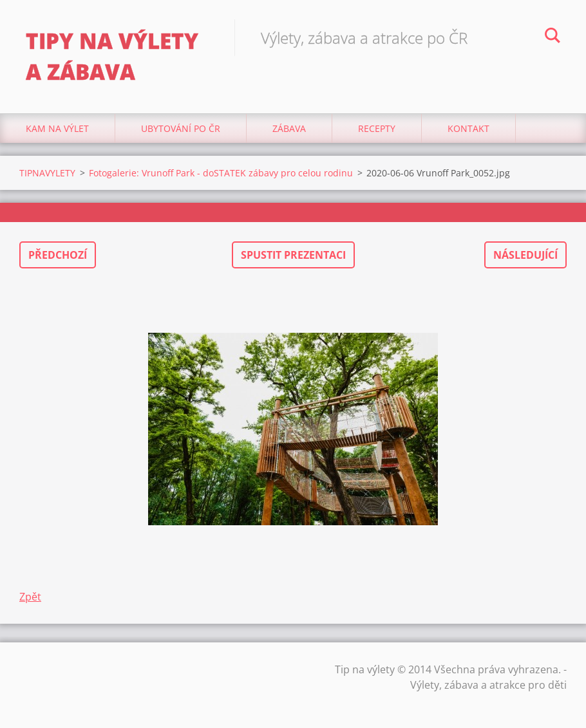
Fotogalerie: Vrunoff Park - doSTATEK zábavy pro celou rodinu (221, 173)
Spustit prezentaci (293, 255)
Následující (525, 255)
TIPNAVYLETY (47, 173)
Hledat (553, 37)
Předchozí (58, 255)
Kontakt (468, 128)
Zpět (30, 597)
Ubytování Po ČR (181, 128)
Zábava (289, 128)
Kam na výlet (57, 128)
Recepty (377, 128)
